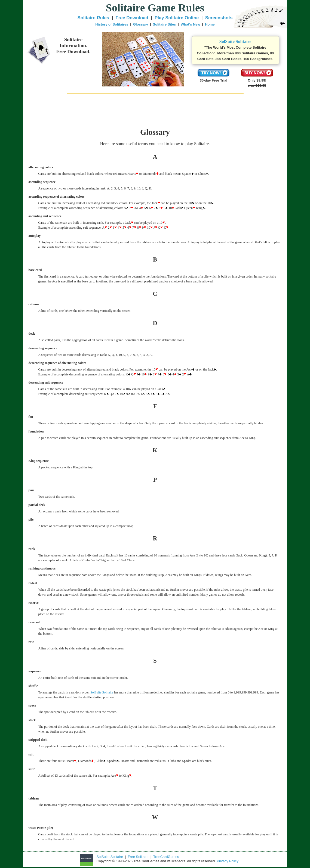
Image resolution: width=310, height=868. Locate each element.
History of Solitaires (112, 24)
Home (210, 24)
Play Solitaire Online (177, 18)
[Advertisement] (155, 110)
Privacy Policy (228, 861)
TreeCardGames (166, 857)
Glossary (141, 24)
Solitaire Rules (93, 18)
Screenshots (219, 18)
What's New (190, 24)
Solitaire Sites (165, 24)
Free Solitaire (138, 857)
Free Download (132, 18)
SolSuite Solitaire (235, 41)
